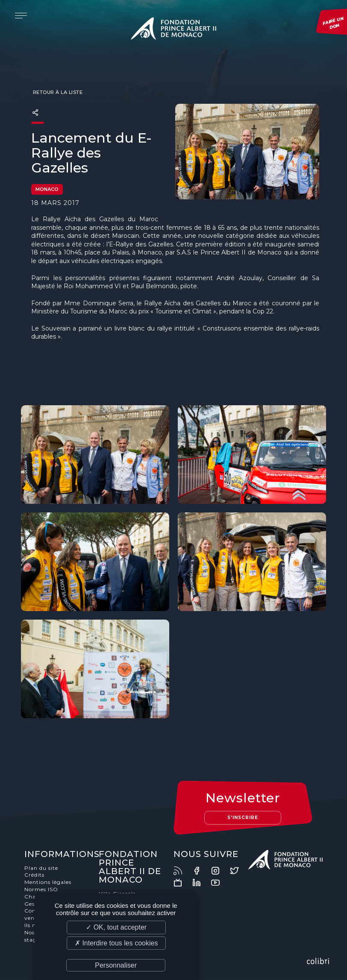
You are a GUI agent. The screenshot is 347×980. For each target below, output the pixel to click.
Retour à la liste (57, 92)
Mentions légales (48, 882)
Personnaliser (116, 965)
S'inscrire (243, 818)
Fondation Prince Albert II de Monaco (173, 30)
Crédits (34, 875)
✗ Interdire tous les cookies (116, 943)
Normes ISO (41, 889)
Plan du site (41, 868)
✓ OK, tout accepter (116, 927)
